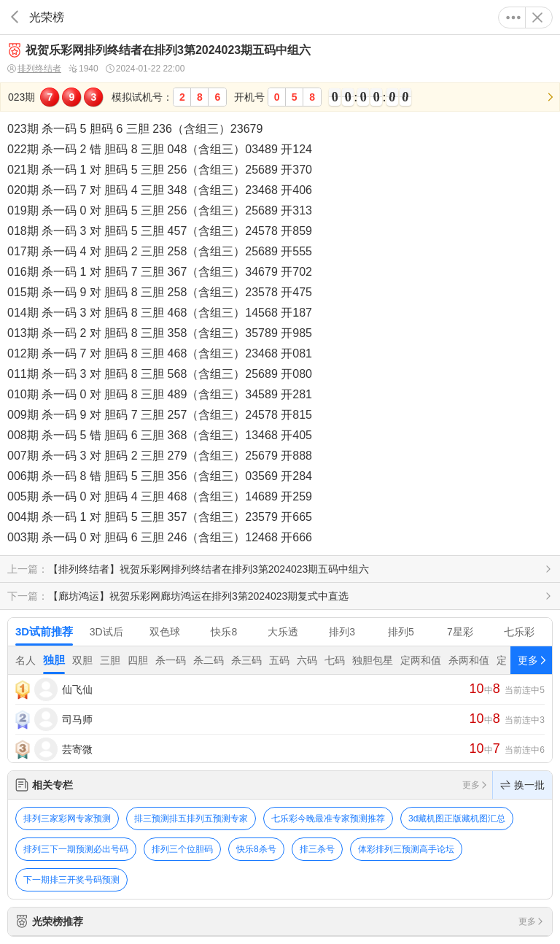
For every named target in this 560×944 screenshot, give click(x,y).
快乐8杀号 (256, 849)
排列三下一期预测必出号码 (76, 849)
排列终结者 (34, 69)
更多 (513, 18)
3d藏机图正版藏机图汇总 (457, 819)
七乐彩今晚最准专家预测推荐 (328, 819)
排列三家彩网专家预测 (67, 819)
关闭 (537, 18)
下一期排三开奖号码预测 (71, 880)
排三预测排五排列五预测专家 (191, 819)
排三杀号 (317, 849)
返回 (15, 17)
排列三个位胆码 (182, 849)
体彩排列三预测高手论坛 (406, 849)
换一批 (522, 785)
